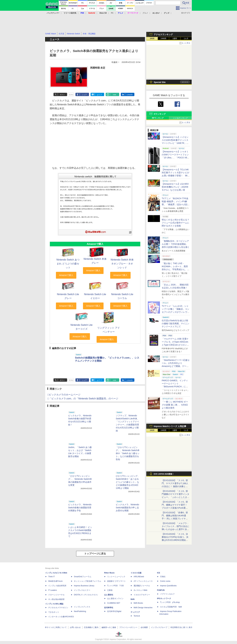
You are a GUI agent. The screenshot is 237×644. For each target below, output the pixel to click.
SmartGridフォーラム (83, 577)
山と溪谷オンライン (115, 599)
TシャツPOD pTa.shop (170, 602)
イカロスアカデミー (142, 595)
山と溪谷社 (109, 595)
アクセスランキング (163, 34)
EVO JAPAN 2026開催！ (164, 474)
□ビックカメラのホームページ (64, 395)
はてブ (99, 95)
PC (112, 13)
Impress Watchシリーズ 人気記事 (170, 426)
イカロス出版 (136, 573)
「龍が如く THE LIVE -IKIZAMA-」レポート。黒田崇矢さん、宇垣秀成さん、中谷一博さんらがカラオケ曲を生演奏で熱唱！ (175, 269)
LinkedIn (130, 95)
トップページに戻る (95, 554)
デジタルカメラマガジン (58, 608)
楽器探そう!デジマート (116, 581)
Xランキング (160, 114)
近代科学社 (109, 608)
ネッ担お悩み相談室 (56, 599)
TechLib (137, 616)
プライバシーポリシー (128, 627)
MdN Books (138, 603)
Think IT (51, 577)
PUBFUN (161, 590)
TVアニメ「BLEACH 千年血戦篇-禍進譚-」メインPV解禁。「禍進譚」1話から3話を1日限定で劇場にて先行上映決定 (176, 204)
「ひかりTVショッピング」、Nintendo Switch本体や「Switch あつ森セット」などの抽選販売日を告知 (128, 453)
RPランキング (158, 118)
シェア (84, 95)
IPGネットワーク (164, 599)
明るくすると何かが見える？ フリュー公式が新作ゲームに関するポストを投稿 (175, 223)
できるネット (54, 612)
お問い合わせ (75, 627)
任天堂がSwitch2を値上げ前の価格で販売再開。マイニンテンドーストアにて (175, 324)
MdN (133, 599)
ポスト (62, 95)
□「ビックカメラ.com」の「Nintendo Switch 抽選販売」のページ (83, 399)
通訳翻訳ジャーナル (142, 586)
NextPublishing (80, 611)
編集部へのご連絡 (109, 627)
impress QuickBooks (168, 586)
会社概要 (144, 627)
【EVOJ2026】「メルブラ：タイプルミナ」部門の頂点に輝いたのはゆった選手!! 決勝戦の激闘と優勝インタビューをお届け (175, 529)
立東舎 (110, 590)
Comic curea (165, 581)
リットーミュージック (116, 577)
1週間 (175, 39)
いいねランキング (180, 118)
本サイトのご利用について (56, 627)
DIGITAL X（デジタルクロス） (86, 595)
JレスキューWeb (140, 590)
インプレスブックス (82, 607)
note (114, 95)
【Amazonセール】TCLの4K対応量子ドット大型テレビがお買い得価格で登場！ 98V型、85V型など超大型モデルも (175, 176)
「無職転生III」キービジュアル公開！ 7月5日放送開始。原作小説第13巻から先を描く (176, 244)
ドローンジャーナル (56, 595)
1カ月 (186, 39)
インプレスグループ (159, 627)
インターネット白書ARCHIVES (61, 617)
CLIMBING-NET (114, 603)
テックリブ (135, 612)
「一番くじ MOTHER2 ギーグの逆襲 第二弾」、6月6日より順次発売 (175, 405)
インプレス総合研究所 (57, 586)
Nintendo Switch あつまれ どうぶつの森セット (68, 264)
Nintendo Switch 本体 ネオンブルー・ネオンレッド (122, 264)
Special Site (160, 82)
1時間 (152, 39)
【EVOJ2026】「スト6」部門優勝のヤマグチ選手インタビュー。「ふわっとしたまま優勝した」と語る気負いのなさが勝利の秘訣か (175, 497)
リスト (71, 95)
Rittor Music (109, 573)
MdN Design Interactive (143, 608)
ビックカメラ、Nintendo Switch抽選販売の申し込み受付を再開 (127, 508)
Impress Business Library (84, 586)
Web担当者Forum (55, 581)
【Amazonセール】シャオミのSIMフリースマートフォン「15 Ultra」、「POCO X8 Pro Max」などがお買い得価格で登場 (175, 158)
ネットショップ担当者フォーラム (88, 581)
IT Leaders (53, 590)
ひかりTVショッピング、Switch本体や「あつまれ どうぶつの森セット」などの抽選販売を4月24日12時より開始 (128, 482)
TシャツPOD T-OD (115, 586)
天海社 (163, 577)
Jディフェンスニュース (143, 581)
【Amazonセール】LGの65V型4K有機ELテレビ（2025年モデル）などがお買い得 (175, 187)
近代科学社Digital (114, 611)
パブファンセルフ (167, 594)
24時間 (163, 39)
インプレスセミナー (82, 590)
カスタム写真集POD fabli (171, 607)
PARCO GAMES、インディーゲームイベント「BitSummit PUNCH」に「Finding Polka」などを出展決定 (176, 387)
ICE (159, 573)
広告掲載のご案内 (91, 627)
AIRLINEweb (139, 577)
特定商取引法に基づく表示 (181, 627)
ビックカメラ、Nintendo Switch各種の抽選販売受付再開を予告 (80, 508)
